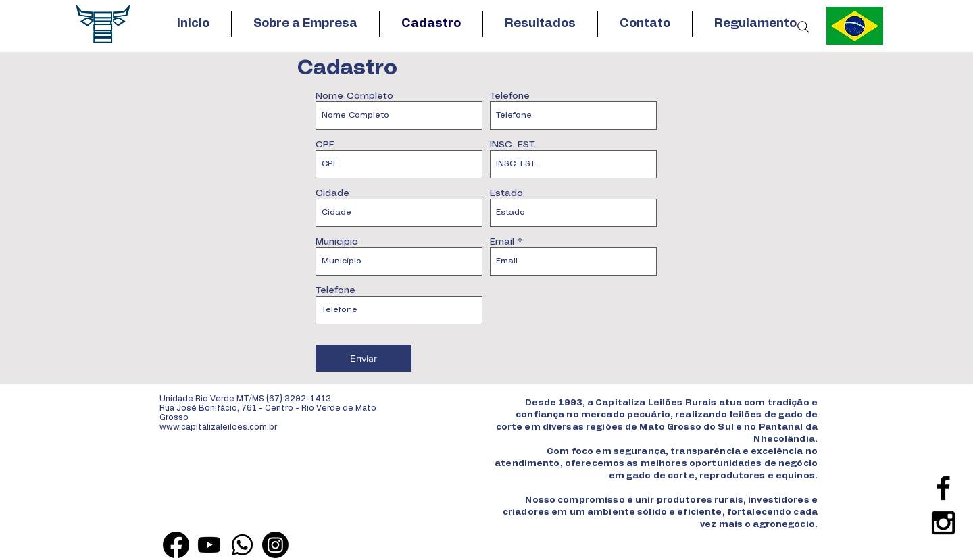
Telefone (510, 96)
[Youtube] (209, 545)
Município (337, 242)
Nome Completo (354, 96)
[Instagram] (275, 545)
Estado (506, 193)
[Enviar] (364, 358)
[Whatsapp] (242, 545)
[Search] (803, 27)
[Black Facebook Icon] (943, 488)
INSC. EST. (513, 145)
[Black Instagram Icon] (943, 523)
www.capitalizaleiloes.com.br (218, 427)
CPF (325, 145)
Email (502, 242)
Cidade (332, 193)
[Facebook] (176, 545)
